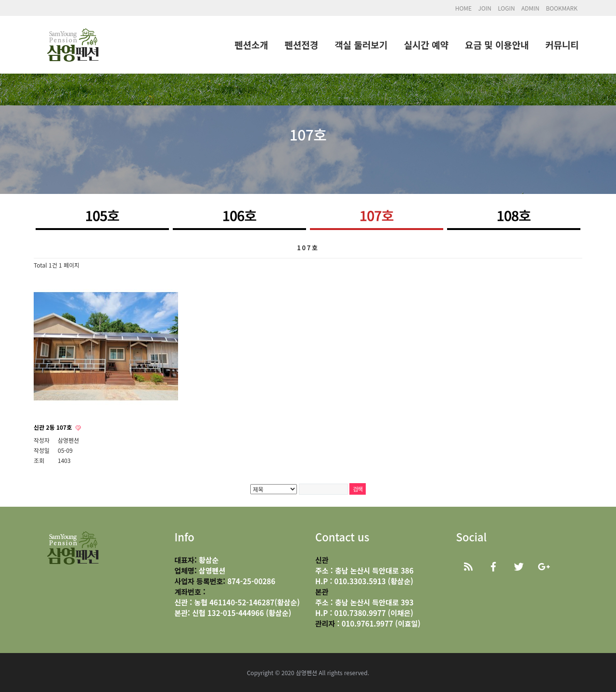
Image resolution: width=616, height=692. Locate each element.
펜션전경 (301, 45)
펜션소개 (251, 45)
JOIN (485, 8)
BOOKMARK (562, 8)
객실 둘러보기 (361, 45)
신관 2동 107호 (54, 427)
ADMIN (530, 8)
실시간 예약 (426, 45)
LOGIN (506, 8)
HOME (463, 8)
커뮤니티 (562, 45)
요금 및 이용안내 (497, 45)
